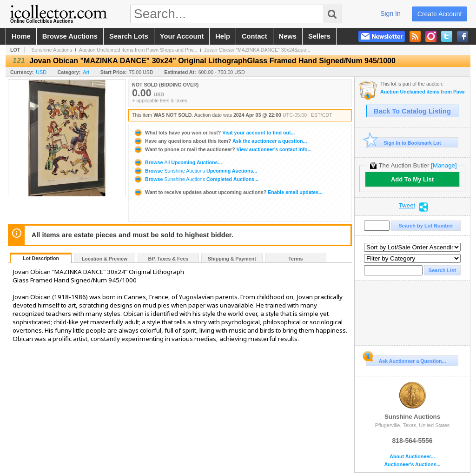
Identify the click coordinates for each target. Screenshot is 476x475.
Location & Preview (105, 259)
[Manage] (444, 165)
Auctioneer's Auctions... (412, 465)
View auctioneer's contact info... (222, 149)
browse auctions (70, 36)
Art (86, 72)
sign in (390, 13)
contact (255, 36)
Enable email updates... (228, 192)
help (223, 36)
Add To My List (412, 179)
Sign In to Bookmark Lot (404, 143)
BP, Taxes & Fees (169, 259)
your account (182, 36)
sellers (319, 36)
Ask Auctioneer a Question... (406, 360)
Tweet (407, 206)
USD (41, 72)
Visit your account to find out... (214, 133)
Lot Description (41, 258)
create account (440, 14)
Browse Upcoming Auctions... (178, 162)
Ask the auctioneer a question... (220, 141)
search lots (129, 36)
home (21, 36)
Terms (295, 259)
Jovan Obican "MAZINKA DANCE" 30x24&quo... (257, 50)
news (288, 36)
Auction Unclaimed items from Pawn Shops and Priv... (138, 50)
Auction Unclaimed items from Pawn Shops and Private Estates (423, 92)
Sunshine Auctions (52, 50)
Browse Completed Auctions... (196, 179)
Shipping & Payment (232, 259)
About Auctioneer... (412, 457)
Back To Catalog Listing (412, 111)
